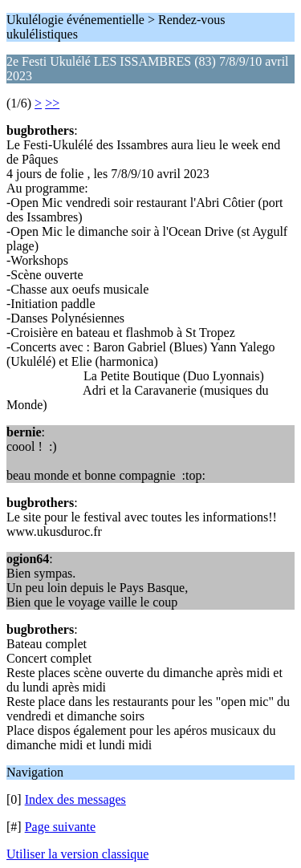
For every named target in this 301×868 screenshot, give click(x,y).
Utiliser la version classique (77, 854)
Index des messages (75, 799)
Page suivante (60, 827)
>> (52, 103)
